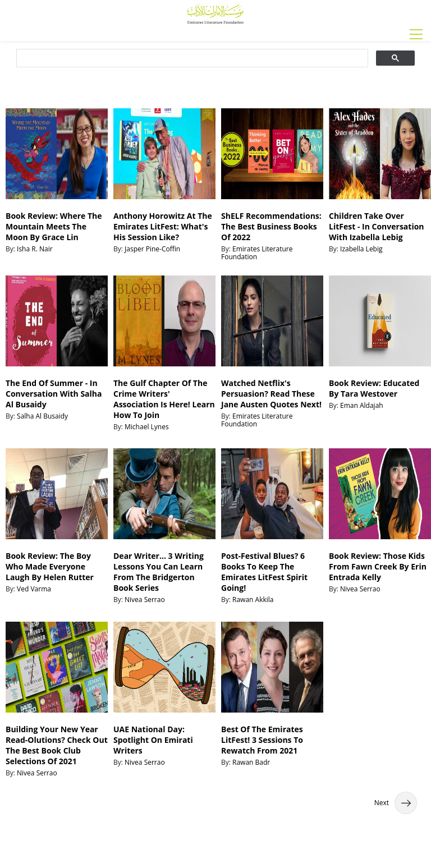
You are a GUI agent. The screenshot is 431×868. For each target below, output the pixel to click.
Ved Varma (34, 589)
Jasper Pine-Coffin (152, 249)
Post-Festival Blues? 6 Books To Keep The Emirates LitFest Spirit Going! (264, 572)
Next (396, 803)
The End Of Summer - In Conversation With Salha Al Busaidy (54, 394)
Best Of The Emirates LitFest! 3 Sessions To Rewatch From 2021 (262, 740)
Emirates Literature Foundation (257, 253)
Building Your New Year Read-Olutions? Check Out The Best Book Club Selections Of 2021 (57, 745)
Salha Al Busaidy (42, 416)
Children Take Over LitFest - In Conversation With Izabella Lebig (377, 226)
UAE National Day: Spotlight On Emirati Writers (153, 740)
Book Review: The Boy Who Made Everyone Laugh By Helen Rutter (50, 566)
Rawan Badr (251, 762)
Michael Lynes (147, 427)
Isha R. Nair (35, 249)
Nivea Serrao (145, 600)
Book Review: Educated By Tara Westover (374, 388)
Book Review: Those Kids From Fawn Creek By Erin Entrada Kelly (378, 566)
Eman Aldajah (362, 405)
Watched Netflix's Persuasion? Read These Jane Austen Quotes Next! (271, 394)
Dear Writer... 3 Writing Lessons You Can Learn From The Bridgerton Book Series (159, 572)
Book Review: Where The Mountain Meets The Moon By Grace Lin (54, 226)
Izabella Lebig (361, 249)
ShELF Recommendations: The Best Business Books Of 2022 (271, 226)
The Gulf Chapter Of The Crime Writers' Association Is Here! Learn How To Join (164, 399)
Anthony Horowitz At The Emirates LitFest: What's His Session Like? (163, 226)
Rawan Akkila (253, 600)
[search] (191, 58)
